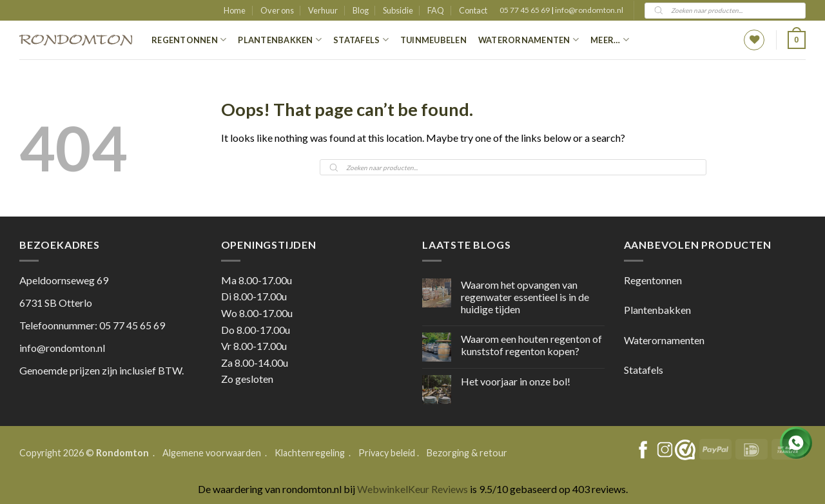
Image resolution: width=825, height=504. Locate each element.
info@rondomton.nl (589, 10)
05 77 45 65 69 (525, 10)
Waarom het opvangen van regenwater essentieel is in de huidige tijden (525, 297)
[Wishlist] (754, 40)
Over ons (277, 10)
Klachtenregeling (310, 453)
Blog (361, 10)
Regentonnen (189, 40)
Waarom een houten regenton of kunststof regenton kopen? (531, 345)
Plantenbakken (280, 40)
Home (235, 10)
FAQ (436, 10)
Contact (473, 10)
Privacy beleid (387, 453)
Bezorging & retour (467, 453)
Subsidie (398, 10)
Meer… (610, 40)
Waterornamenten (529, 40)
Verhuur (323, 10)
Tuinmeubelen (433, 40)
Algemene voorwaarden (213, 453)
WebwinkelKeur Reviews (412, 489)
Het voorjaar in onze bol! (516, 381)
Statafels (361, 40)
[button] (797, 40)
